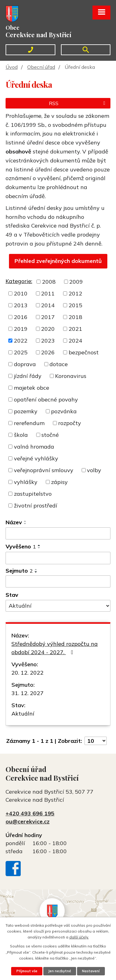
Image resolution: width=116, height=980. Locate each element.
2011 (48, 293)
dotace (59, 364)
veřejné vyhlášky (36, 458)
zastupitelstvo (33, 494)
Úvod (12, 67)
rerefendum (29, 423)
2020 (48, 329)
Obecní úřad (41, 67)
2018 (75, 317)
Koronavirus (71, 376)
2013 (21, 305)
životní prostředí (36, 506)
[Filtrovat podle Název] (58, 534)
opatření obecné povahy (46, 399)
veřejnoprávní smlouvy (44, 470)
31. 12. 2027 (28, 693)
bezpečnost (84, 352)
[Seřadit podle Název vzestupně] (25, 521)
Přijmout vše (27, 971)
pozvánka (64, 411)
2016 (21, 317)
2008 (49, 282)
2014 (48, 305)
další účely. (79, 937)
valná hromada (34, 447)
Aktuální (23, 714)
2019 (21, 329)
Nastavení (91, 971)
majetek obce (32, 388)
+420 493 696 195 (30, 813)
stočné (50, 435)
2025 (21, 352)
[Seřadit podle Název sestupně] (25, 524)
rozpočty (70, 423)
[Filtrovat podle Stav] (58, 606)
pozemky (26, 411)
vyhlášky (26, 482)
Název (14, 522)
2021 (75, 329)
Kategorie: (19, 281)
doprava (25, 364)
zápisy (59, 482)
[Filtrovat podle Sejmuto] (58, 582)
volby (94, 470)
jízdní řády (28, 376)
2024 (75, 341)
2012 (75, 293)
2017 (48, 317)
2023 (48, 341)
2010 (21, 293)
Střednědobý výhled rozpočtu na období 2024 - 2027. (55, 648)
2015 (75, 305)
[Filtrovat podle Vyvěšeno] (58, 558)
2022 (21, 341)
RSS (78, 103)
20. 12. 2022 (28, 673)
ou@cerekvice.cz (28, 821)
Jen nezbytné (60, 971)
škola (21, 435)
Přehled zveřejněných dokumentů (58, 261)
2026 (48, 352)
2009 (76, 282)
